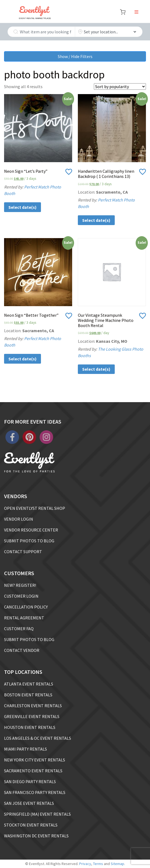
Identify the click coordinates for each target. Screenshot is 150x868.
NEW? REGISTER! (20, 585)
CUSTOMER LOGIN (21, 596)
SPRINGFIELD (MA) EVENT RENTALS (37, 814)
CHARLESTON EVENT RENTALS (33, 706)
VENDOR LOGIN (19, 519)
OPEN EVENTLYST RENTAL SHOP (35, 508)
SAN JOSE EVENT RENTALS (29, 803)
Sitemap (117, 864)
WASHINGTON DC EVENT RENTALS (36, 836)
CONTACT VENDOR (22, 650)
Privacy (85, 864)
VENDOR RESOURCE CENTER (31, 530)
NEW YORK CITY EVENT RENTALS (35, 760)
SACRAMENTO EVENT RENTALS (33, 771)
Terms (98, 864)
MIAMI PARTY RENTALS (25, 749)
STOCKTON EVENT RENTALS (31, 825)
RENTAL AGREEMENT (24, 618)
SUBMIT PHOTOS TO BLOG (29, 541)
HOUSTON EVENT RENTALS (30, 727)
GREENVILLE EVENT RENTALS (32, 716)
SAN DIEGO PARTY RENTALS (30, 781)
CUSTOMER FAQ (19, 629)
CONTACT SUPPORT (23, 552)
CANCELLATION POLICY (26, 607)
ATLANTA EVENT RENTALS (29, 684)
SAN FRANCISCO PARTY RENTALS (35, 792)
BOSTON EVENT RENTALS (28, 695)
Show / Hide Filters (75, 56)
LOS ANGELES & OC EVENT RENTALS (38, 738)
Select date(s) (23, 207)
